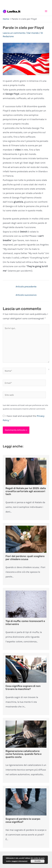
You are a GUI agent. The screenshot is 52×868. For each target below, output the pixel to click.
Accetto (38, 861)
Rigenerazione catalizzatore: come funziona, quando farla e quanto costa (24, 754)
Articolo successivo (26, 295)
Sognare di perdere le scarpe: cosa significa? (23, 820)
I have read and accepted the (24, 418)
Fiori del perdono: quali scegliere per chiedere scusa (25, 558)
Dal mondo (33, 33)
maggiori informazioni (19, 861)
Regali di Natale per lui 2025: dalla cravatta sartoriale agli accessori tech (26, 491)
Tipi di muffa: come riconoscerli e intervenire (25, 623)
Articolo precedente (26, 286)
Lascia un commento (14, 33)
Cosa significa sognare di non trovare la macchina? (23, 688)
